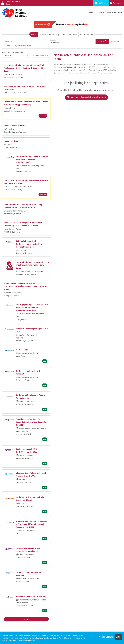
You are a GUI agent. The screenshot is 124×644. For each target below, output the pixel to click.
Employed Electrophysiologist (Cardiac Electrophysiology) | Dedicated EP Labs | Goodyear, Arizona (26, 286)
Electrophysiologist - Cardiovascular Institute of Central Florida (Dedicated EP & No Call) (32, 307)
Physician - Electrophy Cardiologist (31, 596)
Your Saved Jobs (87, 34)
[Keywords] (26, 41)
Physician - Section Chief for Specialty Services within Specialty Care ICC (31, 422)
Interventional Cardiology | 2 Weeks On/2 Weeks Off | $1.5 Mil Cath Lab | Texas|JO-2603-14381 (31, 524)
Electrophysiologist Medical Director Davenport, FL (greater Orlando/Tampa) (32, 159)
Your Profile (115, 12)
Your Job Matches (70, 34)
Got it (118, 637)
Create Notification (40, 56)
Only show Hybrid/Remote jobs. (19, 45)
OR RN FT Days (22, 350)
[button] (115, 41)
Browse (43, 34)
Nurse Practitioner (12, 141)
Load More (26, 619)
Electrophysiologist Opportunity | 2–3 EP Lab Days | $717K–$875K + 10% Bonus (32, 265)
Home (92, 12)
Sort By (7, 56)
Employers (116, 3)
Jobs (101, 12)
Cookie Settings (106, 637)
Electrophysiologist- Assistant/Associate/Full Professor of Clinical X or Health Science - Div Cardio (24, 68)
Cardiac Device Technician (15, 126)
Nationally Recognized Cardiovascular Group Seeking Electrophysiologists (29, 244)
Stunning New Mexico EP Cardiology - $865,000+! (25, 86)
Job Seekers (101, 3)
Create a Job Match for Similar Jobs (86, 97)
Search (34, 34)
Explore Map (54, 34)
